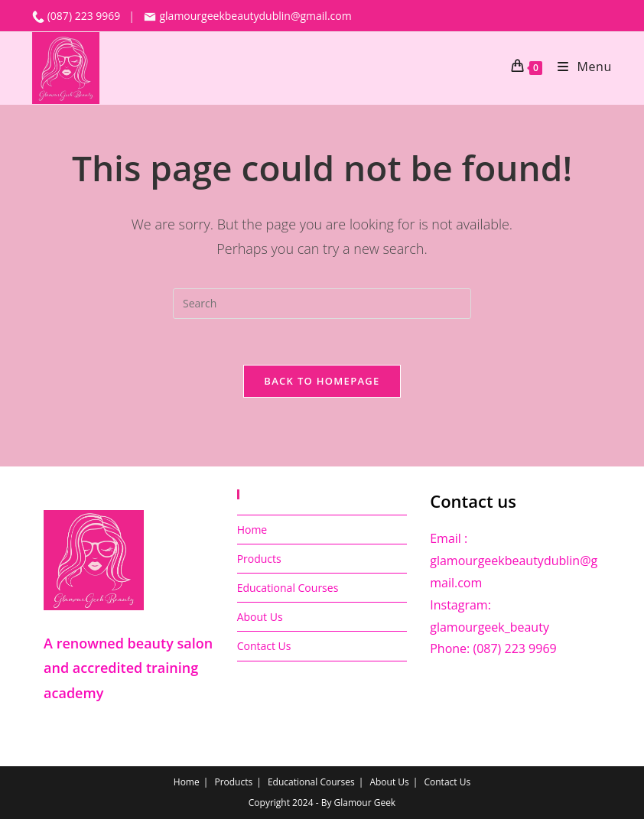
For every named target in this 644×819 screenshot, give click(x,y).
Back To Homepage (322, 381)
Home (252, 530)
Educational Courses (288, 588)
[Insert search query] (322, 304)
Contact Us (264, 646)
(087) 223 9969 (85, 16)
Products (259, 559)
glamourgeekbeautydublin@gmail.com (247, 16)
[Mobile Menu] (579, 67)
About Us (260, 617)
